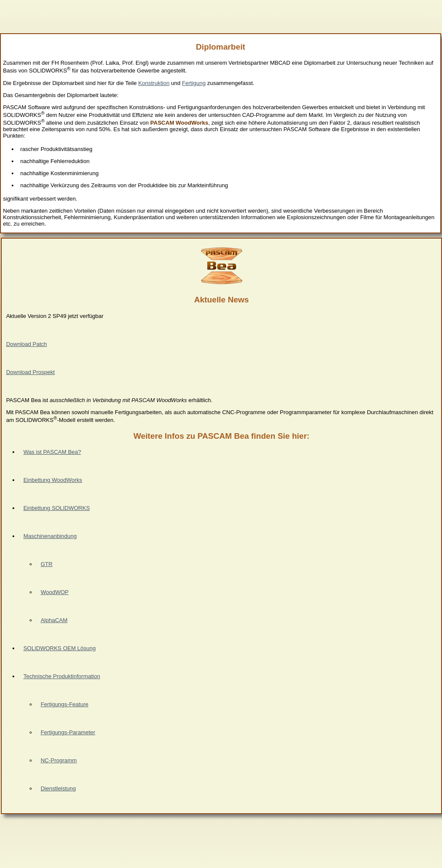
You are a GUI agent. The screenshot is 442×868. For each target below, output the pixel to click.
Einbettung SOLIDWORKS (57, 508)
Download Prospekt (30, 372)
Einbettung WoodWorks (53, 480)
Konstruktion (154, 83)
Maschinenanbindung (50, 536)
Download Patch (27, 344)
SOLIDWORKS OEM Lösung (60, 648)
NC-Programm (59, 760)
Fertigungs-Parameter (68, 732)
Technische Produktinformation (62, 676)
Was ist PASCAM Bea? (52, 452)
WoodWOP (55, 592)
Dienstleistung (58, 788)
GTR (46, 564)
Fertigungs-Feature (65, 704)
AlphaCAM (54, 620)
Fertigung (194, 83)
